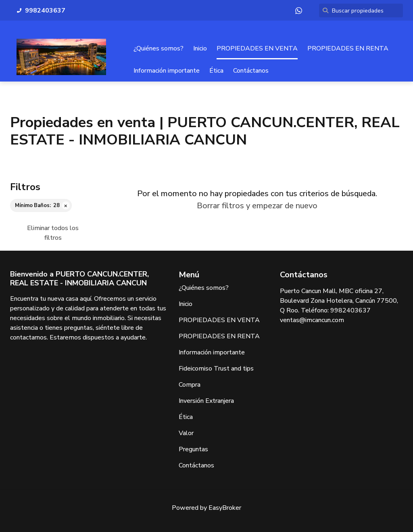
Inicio (200, 48)
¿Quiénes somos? (159, 48)
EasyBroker (225, 508)
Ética (216, 71)
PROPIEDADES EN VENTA (257, 48)
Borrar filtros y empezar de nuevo (257, 206)
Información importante (167, 71)
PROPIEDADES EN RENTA (348, 48)
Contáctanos (251, 71)
